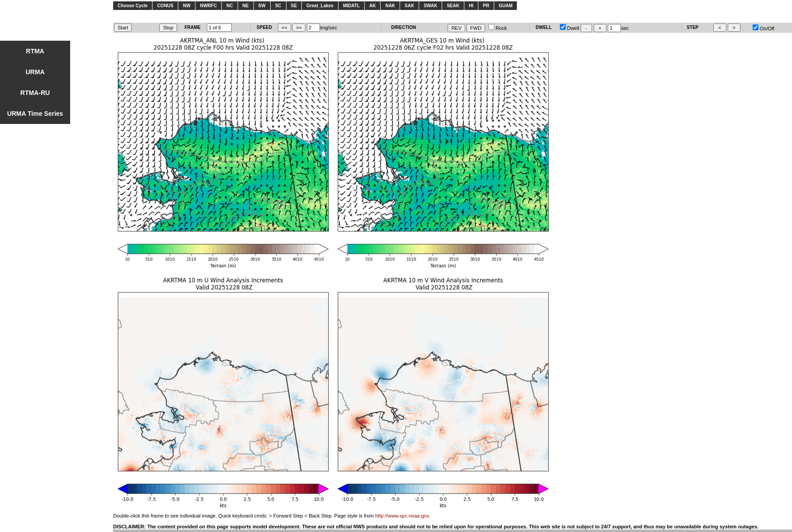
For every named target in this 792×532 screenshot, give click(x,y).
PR (486, 6)
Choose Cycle (133, 6)
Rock (498, 28)
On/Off (763, 28)
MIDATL (351, 6)
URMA (35, 72)
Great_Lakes (320, 6)
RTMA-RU (35, 93)
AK (372, 6)
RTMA (35, 51)
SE (294, 6)
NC (229, 6)
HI (471, 6)
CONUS (165, 6)
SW (262, 6)
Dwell (570, 28)
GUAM (506, 6)
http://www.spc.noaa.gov (402, 516)
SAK (409, 6)
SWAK (430, 6)
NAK (390, 6)
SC (278, 6)
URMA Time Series (35, 114)
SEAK (453, 6)
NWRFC (208, 6)
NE (246, 6)
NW (187, 6)
